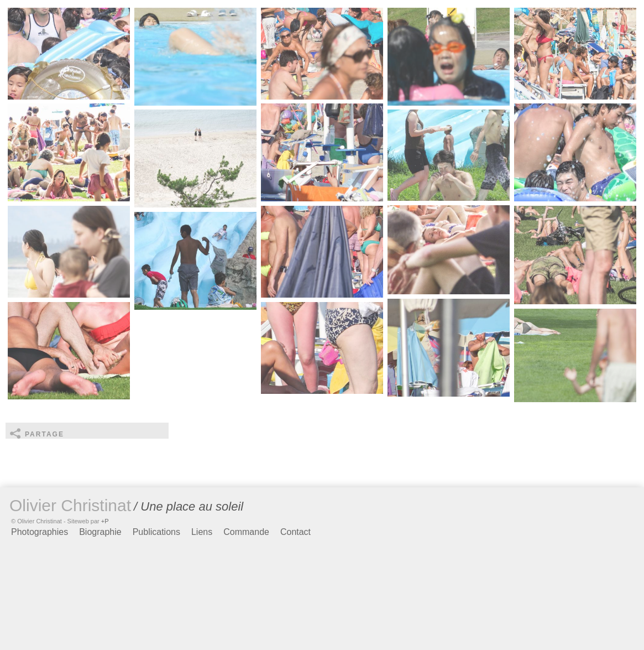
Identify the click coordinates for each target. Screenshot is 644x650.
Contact (295, 532)
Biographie (100, 532)
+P (105, 521)
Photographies (40, 532)
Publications (156, 532)
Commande (246, 532)
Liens (202, 532)
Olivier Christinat (70, 505)
